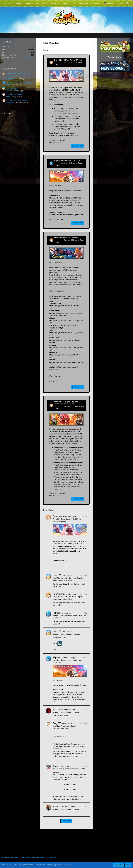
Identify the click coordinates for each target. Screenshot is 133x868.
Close (128, 865)
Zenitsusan (10, 79)
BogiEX (57, 723)
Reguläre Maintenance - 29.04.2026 (19, 82)
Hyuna (56, 709)
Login (120, 3)
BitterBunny (30, 58)
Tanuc (8, 97)
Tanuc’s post (61, 726)
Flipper (9, 85)
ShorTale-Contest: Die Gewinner (18, 100)
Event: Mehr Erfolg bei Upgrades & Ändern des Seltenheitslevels (67, 403)
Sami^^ (57, 806)
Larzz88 (9, 91)
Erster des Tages (12, 88)
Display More (66, 821)
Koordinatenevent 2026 (14, 94)
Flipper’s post (62, 578)
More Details (119, 865)
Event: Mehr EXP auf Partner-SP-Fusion (69, 60)
